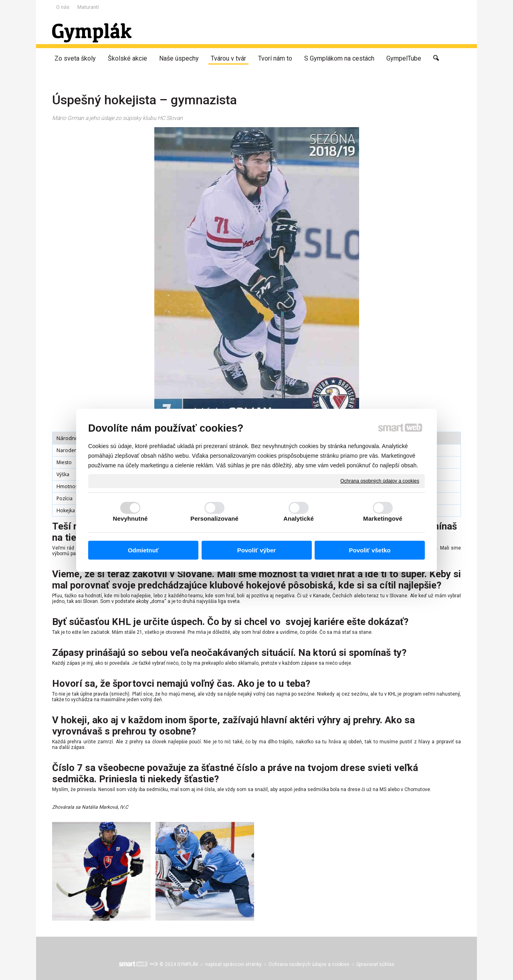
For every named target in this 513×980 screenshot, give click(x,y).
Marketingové (383, 518)
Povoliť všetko (370, 550)
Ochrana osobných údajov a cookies (380, 481)
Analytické (299, 518)
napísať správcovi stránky (233, 964)
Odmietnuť (143, 550)
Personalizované (214, 518)
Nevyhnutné (130, 518)
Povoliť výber (256, 550)
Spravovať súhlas (375, 964)
